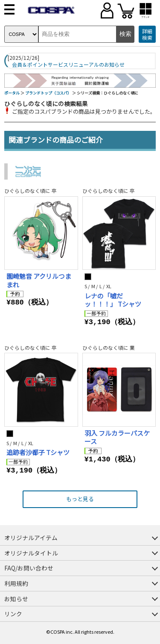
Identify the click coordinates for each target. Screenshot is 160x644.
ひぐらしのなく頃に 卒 (31, 191)
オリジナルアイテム (31, 538)
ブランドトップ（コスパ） (48, 93)
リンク (13, 614)
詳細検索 (147, 34)
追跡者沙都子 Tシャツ (38, 452)
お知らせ (16, 599)
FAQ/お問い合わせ (29, 568)
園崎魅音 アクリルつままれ (39, 280)
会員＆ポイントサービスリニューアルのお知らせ (68, 65)
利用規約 (16, 583)
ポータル (12, 93)
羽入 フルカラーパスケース (117, 437)
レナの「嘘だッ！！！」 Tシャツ (113, 300)
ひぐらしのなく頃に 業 (109, 347)
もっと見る (80, 499)
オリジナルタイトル (31, 553)
